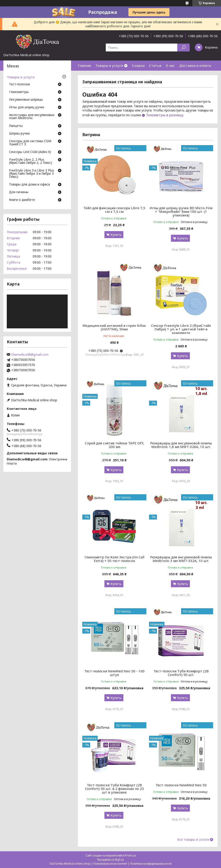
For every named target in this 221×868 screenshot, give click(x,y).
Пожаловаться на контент (110, 864)
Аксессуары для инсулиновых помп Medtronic (32, 117)
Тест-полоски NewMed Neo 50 (181, 785)
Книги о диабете (22, 200)
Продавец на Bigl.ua (110, 860)
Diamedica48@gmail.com (30, 355)
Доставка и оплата (195, 65)
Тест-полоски (19, 84)
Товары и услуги (109, 65)
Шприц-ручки (19, 134)
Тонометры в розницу (165, 115)
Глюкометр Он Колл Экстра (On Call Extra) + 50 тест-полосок (114, 559)
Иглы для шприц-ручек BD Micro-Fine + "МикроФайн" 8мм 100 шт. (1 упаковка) (181, 211)
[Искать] (183, 48)
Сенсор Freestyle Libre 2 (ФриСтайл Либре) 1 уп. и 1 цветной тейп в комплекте (181, 329)
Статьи (155, 65)
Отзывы (138, 76)
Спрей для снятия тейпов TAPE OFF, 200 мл (114, 445)
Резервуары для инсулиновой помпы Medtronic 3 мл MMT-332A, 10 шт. (181, 559)
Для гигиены (19, 192)
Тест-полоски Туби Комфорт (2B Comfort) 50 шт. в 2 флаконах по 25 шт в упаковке (114, 789)
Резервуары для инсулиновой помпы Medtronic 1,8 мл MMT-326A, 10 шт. (181, 445)
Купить (116, 235)
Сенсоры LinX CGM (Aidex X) (30, 152)
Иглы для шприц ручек (27, 107)
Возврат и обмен (92, 76)
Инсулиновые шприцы (26, 100)
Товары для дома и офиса (29, 185)
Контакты (119, 76)
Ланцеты (16, 126)
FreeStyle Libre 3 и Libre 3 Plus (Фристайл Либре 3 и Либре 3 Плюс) (32, 174)
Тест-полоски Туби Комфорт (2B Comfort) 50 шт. (181, 673)
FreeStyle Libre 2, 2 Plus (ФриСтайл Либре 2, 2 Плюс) (31, 161)
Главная (84, 65)
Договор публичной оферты (173, 76)
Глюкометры (19, 92)
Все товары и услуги (193, 840)
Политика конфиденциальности (151, 864)
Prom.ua (130, 855)
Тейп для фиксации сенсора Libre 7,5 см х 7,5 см (114, 210)
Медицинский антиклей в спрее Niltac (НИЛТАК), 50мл (114, 327)
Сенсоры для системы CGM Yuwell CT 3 (30, 143)
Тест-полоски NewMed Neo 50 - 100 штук (114, 673)
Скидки (138, 65)
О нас (170, 65)
